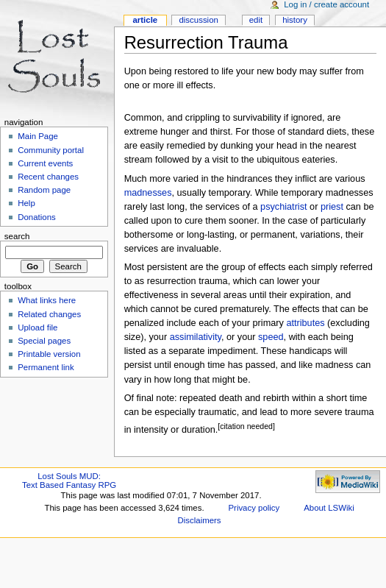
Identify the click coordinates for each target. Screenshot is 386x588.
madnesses (148, 193)
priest (332, 207)
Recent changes (48, 177)
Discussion (198, 20)
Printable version (49, 354)
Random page (44, 190)
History (295, 20)
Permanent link (46, 367)
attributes (305, 323)
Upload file (37, 327)
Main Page (38, 136)
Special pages (44, 341)
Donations (37, 217)
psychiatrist (283, 207)
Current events (45, 163)
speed (271, 337)
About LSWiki (329, 508)
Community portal (51, 150)
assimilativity (196, 337)
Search (17, 236)
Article (145, 20)
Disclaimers (200, 520)
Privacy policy (254, 508)
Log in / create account (326, 4)
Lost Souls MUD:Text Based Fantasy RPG (69, 481)
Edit (256, 20)
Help (26, 203)
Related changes (49, 314)
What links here (47, 300)
